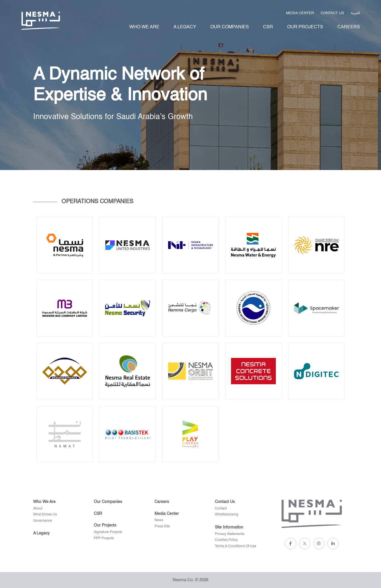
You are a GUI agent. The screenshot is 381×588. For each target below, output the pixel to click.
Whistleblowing (227, 515)
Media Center (300, 13)
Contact (221, 509)
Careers (349, 27)
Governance (43, 521)
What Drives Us (45, 515)
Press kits (162, 527)
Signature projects (108, 532)
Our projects (305, 27)
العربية (355, 12)
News (159, 520)
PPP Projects (104, 538)
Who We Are (144, 27)
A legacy (185, 27)
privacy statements (230, 534)
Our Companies (230, 27)
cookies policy (226, 540)
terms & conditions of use (236, 546)
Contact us (332, 13)
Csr (268, 27)
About (38, 509)
